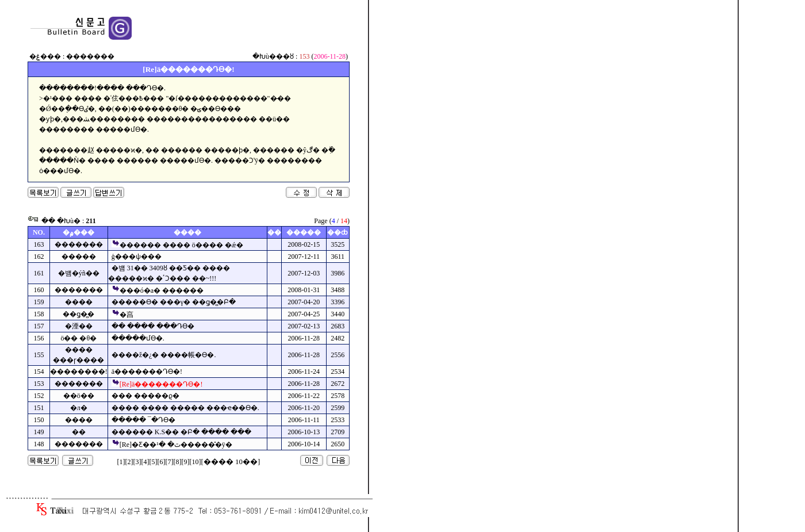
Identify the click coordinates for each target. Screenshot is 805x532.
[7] (170, 462)
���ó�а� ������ (162, 290)
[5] (154, 462)
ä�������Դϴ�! (147, 372)
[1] (121, 462)
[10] (195, 462)
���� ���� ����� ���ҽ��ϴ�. (185, 408)
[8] (178, 462)
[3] (137, 462)
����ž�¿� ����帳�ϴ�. (164, 355)
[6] (162, 462)
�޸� (79, 432)
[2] (129, 462)
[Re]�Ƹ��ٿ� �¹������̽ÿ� (176, 445)
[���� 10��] (231, 462)
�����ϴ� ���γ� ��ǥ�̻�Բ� (174, 302)
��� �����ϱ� (145, 396)
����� (79, 257)
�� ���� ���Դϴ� (153, 326)
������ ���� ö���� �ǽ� (181, 245)
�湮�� (79, 326)
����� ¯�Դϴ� (143, 420)
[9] (186, 462)
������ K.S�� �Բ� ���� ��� (181, 432)
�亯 (126, 315)
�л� (79, 408)
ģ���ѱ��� (137, 257)
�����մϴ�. (138, 338)
